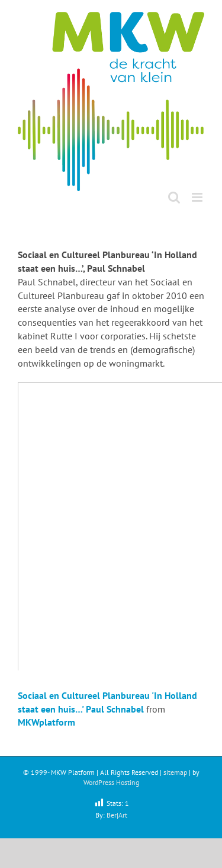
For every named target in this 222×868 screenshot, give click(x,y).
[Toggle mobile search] (174, 197)
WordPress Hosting (111, 782)
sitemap (175, 772)
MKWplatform (46, 722)
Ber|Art (117, 815)
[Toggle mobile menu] (198, 197)
